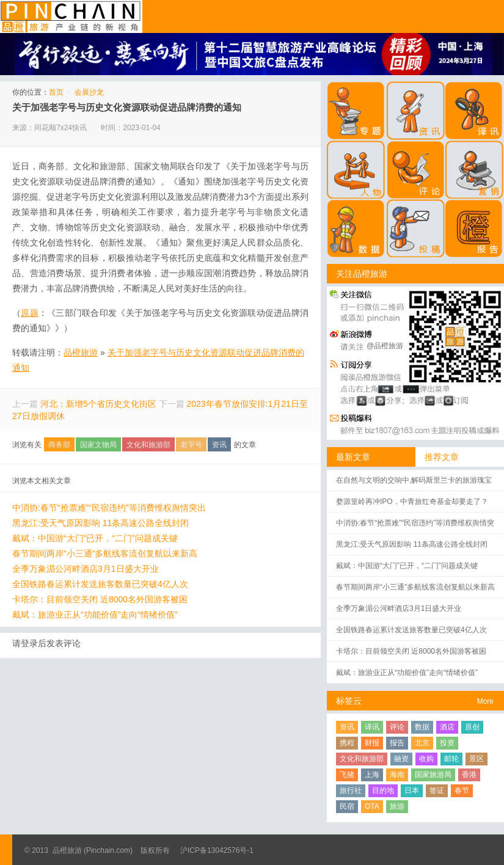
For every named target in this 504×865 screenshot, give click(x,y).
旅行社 (351, 790)
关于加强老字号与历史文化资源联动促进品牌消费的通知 (127, 107)
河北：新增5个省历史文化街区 (98, 404)
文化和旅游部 (148, 445)
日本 (412, 790)
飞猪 (347, 775)
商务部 (59, 445)
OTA (372, 806)
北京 (422, 743)
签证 (437, 790)
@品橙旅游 (385, 346)
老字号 (191, 445)
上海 (372, 775)
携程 (347, 743)
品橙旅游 (71, 16)
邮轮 (451, 759)
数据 (422, 727)
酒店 (447, 727)
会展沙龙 (89, 92)
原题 (30, 313)
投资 (447, 743)
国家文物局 (98, 445)
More (485, 701)
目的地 (383, 790)
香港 (469, 775)
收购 (426, 759)
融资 (401, 759)
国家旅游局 (433, 775)
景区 (477, 759)
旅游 (397, 806)
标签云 (349, 701)
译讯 (372, 727)
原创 (472, 727)
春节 (462, 790)
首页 (56, 92)
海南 (397, 775)
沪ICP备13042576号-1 (217, 850)
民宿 (347, 806)
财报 (372, 743)
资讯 (219, 445)
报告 (397, 743)
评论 (397, 727)
